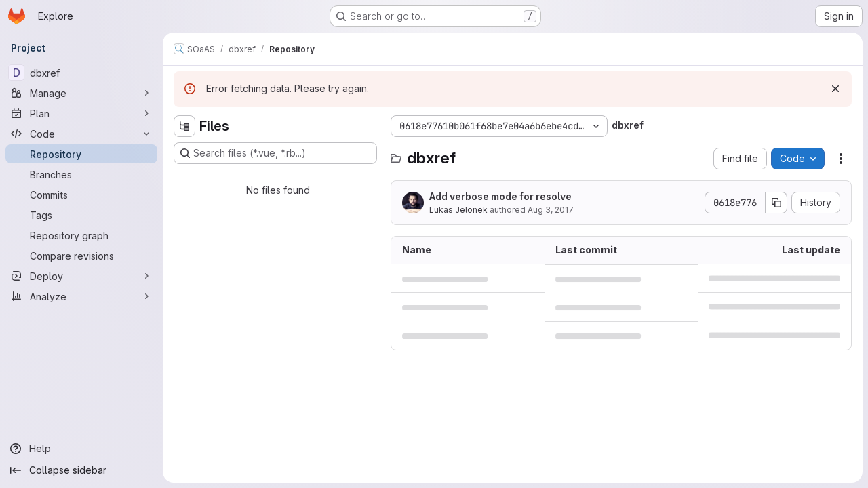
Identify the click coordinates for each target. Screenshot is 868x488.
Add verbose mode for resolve (500, 196)
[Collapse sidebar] (81, 470)
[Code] (81, 134)
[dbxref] (81, 73)
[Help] (81, 449)
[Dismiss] (835, 89)
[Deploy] (81, 276)
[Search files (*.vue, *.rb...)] (275, 153)
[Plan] (81, 113)
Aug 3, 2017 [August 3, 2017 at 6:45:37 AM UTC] (551, 210)
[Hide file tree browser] (184, 126)
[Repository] (81, 154)
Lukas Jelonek (458, 210)
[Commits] (81, 195)
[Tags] (81, 215)
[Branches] (81, 174)
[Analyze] (81, 296)
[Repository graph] (81, 235)
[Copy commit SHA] (776, 203)
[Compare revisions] (81, 256)
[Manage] (81, 93)
